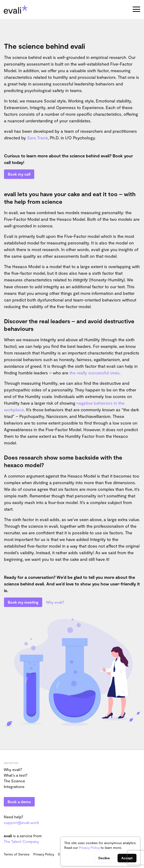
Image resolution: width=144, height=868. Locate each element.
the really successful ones (94, 373)
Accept (127, 858)
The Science (14, 781)
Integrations (14, 786)
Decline (104, 858)
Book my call (19, 174)
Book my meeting (23, 602)
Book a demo (19, 802)
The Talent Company (21, 841)
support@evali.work (21, 822)
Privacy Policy (89, 848)
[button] (136, 9)
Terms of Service (17, 854)
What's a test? (16, 775)
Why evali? (55, 602)
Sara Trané (37, 138)
